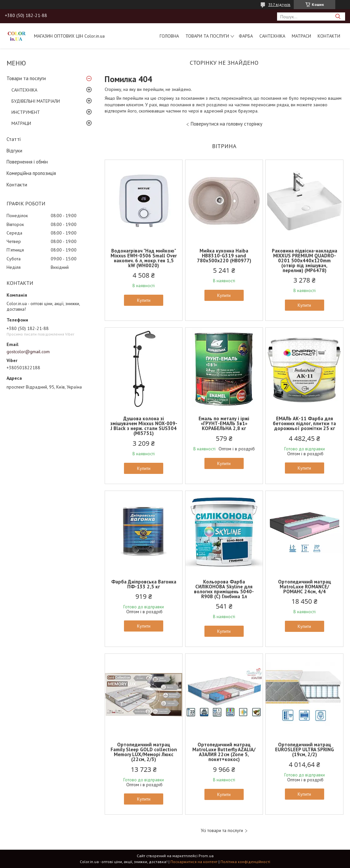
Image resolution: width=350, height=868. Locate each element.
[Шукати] (338, 17)
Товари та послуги (207, 36)
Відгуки (14, 151)
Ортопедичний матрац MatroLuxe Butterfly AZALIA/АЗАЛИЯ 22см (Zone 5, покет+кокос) (224, 752)
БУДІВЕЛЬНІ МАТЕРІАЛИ (36, 101)
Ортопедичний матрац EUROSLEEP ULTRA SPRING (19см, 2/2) (305, 749)
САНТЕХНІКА (272, 36)
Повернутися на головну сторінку (227, 124)
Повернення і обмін (27, 162)
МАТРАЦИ (21, 123)
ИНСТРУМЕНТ (26, 112)
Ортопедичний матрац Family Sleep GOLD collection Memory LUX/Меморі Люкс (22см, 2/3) (144, 752)
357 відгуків (279, 4)
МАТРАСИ (301, 36)
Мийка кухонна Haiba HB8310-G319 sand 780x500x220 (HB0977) (224, 256)
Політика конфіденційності (245, 862)
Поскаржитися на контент (194, 862)
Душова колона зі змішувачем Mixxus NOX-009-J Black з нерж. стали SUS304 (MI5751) (144, 426)
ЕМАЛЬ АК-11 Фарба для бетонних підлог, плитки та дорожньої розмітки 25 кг (304, 423)
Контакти (329, 36)
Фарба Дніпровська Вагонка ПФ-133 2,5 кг (144, 584)
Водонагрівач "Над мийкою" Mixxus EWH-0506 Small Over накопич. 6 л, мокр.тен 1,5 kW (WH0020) (144, 258)
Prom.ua (206, 856)
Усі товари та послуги (222, 831)
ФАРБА (246, 36)
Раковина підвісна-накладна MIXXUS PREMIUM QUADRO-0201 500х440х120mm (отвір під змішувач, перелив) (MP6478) (305, 260)
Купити (144, 300)
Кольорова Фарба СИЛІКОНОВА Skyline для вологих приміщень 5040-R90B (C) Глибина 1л (224, 589)
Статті (14, 139)
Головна (169, 36)
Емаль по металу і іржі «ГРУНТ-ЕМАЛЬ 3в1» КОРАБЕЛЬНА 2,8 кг (224, 423)
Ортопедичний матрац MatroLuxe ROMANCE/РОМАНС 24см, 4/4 (305, 587)
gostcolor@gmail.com (28, 352)
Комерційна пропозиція (31, 173)
